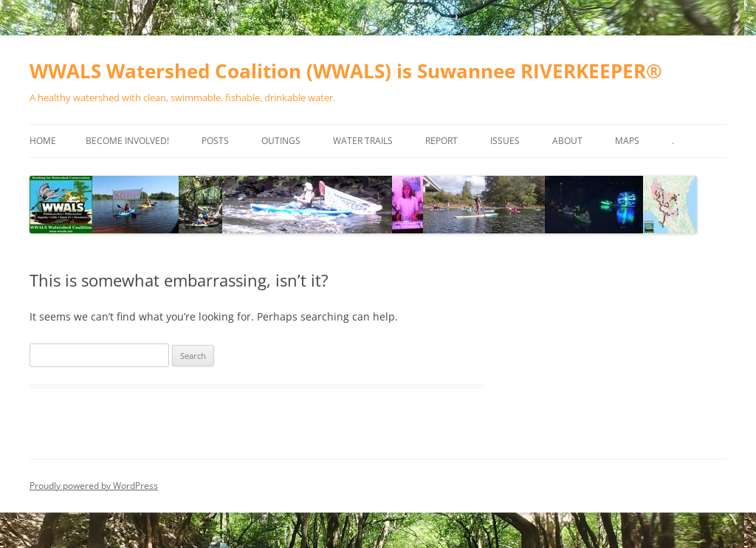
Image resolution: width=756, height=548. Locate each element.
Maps (627, 141)
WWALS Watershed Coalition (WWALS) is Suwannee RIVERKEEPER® (346, 71)
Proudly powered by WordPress (94, 486)
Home (43, 141)
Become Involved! (127, 141)
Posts (215, 141)
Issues (505, 141)
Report (441, 141)
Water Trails (363, 141)
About (567, 141)
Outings (281, 141)
